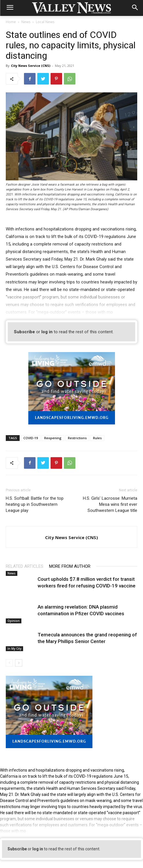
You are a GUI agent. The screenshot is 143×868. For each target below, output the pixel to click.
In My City (14, 649)
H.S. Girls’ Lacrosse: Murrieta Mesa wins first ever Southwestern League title (110, 504)
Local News (45, 22)
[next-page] (19, 663)
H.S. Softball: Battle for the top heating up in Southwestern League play (35, 504)
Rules (97, 438)
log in (47, 332)
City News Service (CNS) (31, 66)
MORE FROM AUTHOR (70, 566)
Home (11, 22)
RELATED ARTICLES (25, 566)
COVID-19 (31, 438)
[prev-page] (9, 663)
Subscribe (24, 332)
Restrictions (77, 438)
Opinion (14, 621)
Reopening (53, 438)
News (26, 22)
